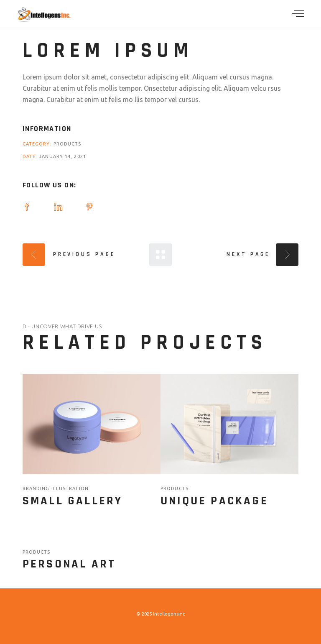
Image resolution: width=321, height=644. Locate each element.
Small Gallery (73, 501)
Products (68, 144)
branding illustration (56, 488)
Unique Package (214, 501)
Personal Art (69, 564)
